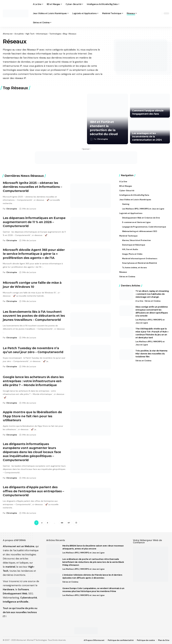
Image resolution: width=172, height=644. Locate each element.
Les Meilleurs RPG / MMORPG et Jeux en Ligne (150, 321)
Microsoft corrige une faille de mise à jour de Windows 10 (32, 285)
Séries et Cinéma (153, 301)
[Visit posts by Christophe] (91, 139)
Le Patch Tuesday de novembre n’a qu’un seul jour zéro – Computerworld (33, 350)
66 (62, 523)
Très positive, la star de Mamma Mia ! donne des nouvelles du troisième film (151, 354)
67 (69, 523)
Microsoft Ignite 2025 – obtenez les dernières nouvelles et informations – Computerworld (32, 187)
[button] (159, 13)
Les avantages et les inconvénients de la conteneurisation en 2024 (147, 137)
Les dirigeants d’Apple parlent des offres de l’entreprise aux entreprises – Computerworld (33, 491)
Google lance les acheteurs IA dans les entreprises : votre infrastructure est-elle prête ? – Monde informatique (33, 381)
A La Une (139, 301)
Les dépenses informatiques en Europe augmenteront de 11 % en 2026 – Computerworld (34, 222)
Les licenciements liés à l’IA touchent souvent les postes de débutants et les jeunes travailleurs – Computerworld (34, 316)
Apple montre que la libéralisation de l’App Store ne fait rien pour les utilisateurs (32, 416)
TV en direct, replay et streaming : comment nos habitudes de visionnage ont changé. (152, 294)
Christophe (103, 139)
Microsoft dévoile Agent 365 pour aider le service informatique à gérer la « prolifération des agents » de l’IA (34, 254)
